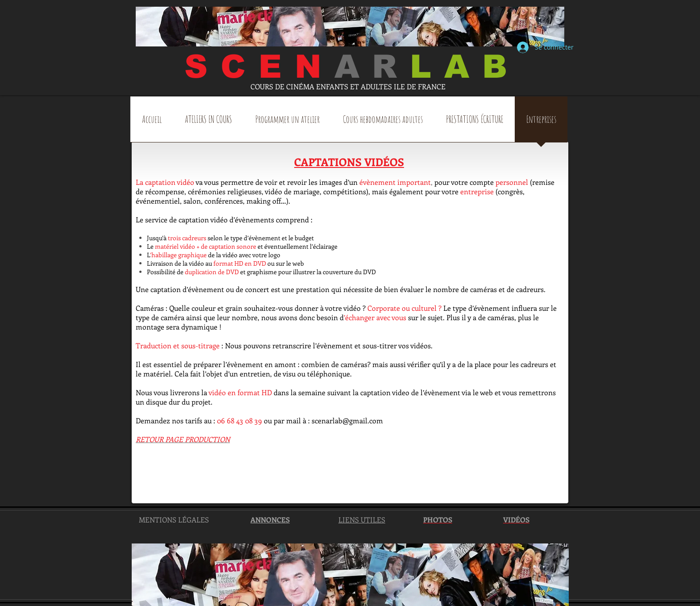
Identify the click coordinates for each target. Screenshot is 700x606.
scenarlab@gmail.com (347, 420)
